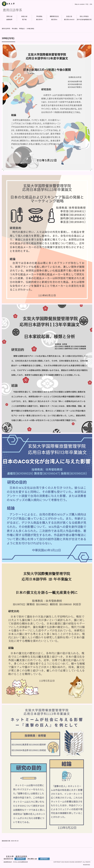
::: (70, 4)
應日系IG (54, 19)
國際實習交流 (54, 16)
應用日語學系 (6, 29)
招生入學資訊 (84, 16)
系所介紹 (9, 16)
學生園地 (39, 16)
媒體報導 (9, 19)
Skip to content (80, 4)
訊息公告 (69, 16)
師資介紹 (24, 16)
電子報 (24, 19)
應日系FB (39, 19)
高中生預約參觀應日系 (84, 19)
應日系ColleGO (69, 19)
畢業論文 (22, 29)
